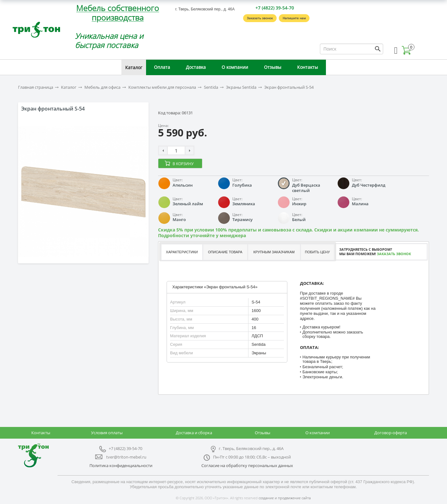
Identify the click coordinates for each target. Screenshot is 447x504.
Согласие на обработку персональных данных (247, 465)
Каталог (134, 67)
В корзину (183, 164)
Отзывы (273, 67)
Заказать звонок (260, 18)
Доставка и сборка (194, 433)
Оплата (162, 67)
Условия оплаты (107, 433)
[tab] (182, 252)
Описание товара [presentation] (225, 252)
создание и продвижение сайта (285, 498)
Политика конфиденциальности (121, 465)
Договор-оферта (391, 433)
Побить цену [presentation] (318, 252)
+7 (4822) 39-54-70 (275, 8)
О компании (235, 67)
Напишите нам (294, 18)
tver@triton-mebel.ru (126, 457)
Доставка (196, 67)
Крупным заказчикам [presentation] (274, 252)
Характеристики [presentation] (182, 252)
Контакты (308, 67)
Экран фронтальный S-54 (289, 87)
